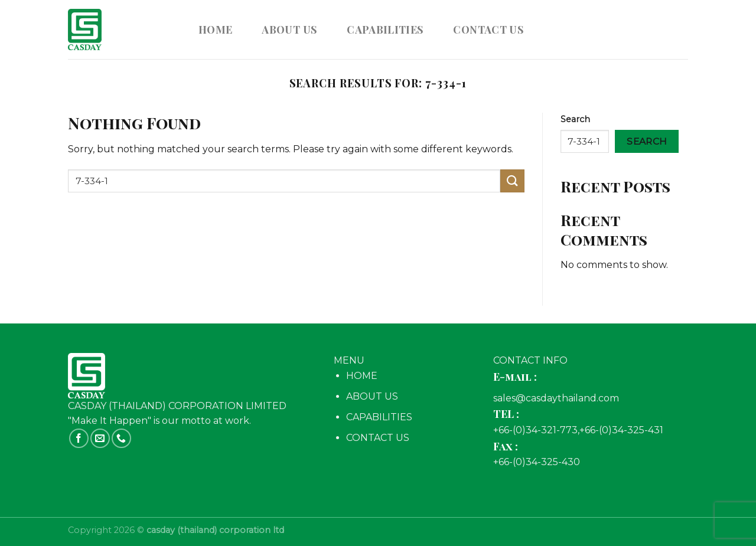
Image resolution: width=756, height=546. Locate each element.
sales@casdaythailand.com (556, 398)
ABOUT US (289, 29)
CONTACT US (488, 29)
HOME (362, 376)
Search (575, 119)
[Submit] (512, 181)
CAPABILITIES (385, 29)
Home (215, 29)
